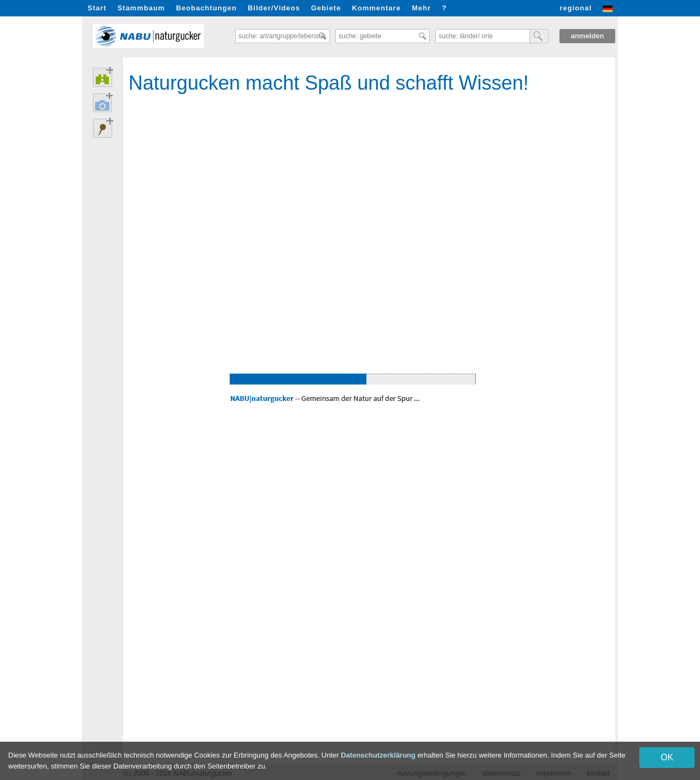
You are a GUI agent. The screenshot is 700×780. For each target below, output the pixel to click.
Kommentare (376, 8)
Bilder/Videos (274, 8)
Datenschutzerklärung (378, 755)
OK (667, 757)
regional (576, 8)
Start (97, 8)
